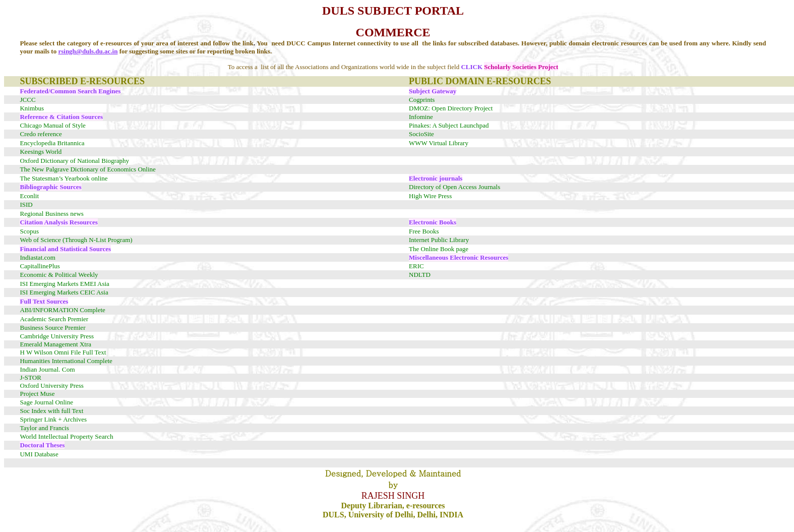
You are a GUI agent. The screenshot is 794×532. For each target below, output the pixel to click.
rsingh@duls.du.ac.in (88, 51)
